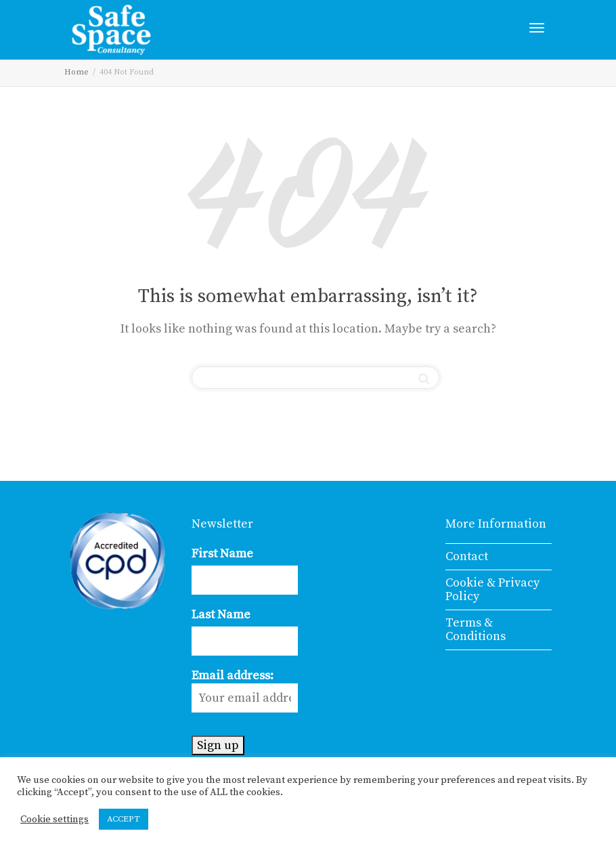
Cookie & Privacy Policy (492, 590)
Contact (467, 556)
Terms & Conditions (476, 630)
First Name (222, 554)
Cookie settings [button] (54, 820)
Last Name (221, 615)
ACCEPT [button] (124, 819)
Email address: (245, 690)
